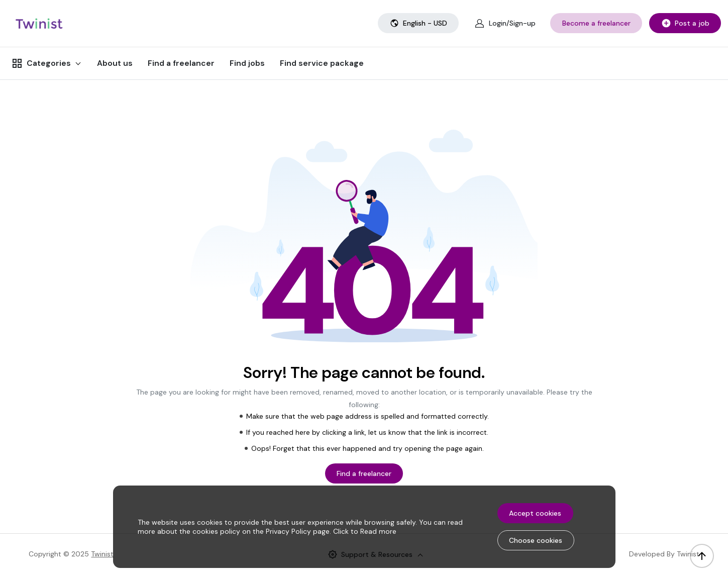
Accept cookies (535, 513)
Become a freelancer (596, 23)
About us (115, 63)
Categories (41, 63)
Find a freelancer (181, 63)
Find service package (322, 63)
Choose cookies (536, 540)
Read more (378, 531)
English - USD (418, 23)
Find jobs (247, 63)
